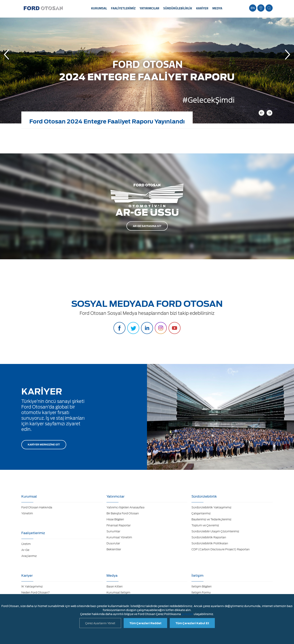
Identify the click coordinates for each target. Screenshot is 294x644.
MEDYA (217, 8)
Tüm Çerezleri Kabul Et (192, 623)
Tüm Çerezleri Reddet (145, 623)
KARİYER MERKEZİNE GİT (44, 445)
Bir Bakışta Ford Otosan (123, 513)
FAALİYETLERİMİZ (123, 8)
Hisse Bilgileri (115, 519)
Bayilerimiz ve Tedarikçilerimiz (211, 519)
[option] (147, 74)
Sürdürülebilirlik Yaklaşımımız (211, 507)
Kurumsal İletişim (118, 592)
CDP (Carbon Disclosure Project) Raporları (220, 549)
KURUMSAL (99, 8)
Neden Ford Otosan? (36, 592)
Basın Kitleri (114, 586)
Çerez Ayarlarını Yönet (100, 623)
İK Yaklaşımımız (32, 586)
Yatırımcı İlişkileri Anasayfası (125, 507)
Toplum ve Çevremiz (205, 525)
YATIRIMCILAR (149, 8)
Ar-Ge (25, 550)
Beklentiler (114, 549)
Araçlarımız (29, 556)
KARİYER (202, 8)
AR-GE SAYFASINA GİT (147, 226)
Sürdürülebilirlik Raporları (209, 537)
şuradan (187, 614)
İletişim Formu (201, 592)
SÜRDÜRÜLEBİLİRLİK (178, 8)
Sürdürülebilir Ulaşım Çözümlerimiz (215, 531)
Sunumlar (113, 531)
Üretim (26, 544)
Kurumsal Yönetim (119, 537)
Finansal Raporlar (119, 525)
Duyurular (113, 543)
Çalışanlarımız (201, 513)
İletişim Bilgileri (201, 586)
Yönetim (27, 513)
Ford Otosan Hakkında (37, 507)
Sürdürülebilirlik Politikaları (210, 543)
